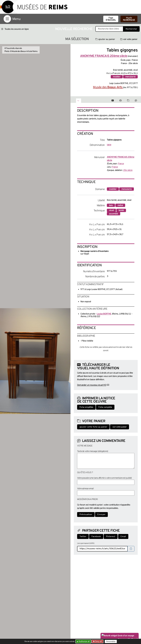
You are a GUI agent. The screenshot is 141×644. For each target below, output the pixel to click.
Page (111, 19)
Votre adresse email (85, 489)
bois (111, 205)
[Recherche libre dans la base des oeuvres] (109, 29)
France (121, 164)
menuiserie (130, 77)
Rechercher (131, 29)
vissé (111, 210)
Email (123, 537)
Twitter (83, 537)
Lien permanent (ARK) (86, 543)
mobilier (117, 77)
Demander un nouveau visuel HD (92, 385)
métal (120, 205)
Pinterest (111, 537)
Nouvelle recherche (74, 29)
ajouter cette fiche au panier (93, 427)
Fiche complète (105, 407)
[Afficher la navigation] (7, 19)
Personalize (111, 641)
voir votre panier (129, 39)
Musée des (108, 87)
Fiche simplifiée (86, 407)
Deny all (98, 641)
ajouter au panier (105, 39)
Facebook (96, 537)
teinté (121, 210)
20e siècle (128, 170)
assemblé (114, 214)
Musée (129, 19)
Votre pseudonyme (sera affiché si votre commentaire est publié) (104, 478)
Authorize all (83, 641)
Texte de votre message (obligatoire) (93, 451)
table (109, 145)
